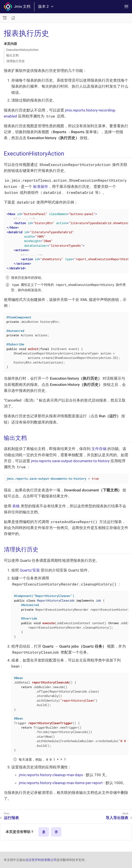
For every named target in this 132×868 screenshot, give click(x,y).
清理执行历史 (16, 61)
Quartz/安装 (30, 570)
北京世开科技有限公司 (41, 860)
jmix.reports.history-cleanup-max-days (51, 775)
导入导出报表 (117, 818)
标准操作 (41, 187)
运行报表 (11, 818)
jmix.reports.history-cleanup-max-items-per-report (61, 783)
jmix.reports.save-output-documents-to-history (70, 461)
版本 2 (46, 7)
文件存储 (99, 449)
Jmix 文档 (17, 7)
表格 (16, 506)
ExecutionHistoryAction (22, 50)
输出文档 (12, 55)
